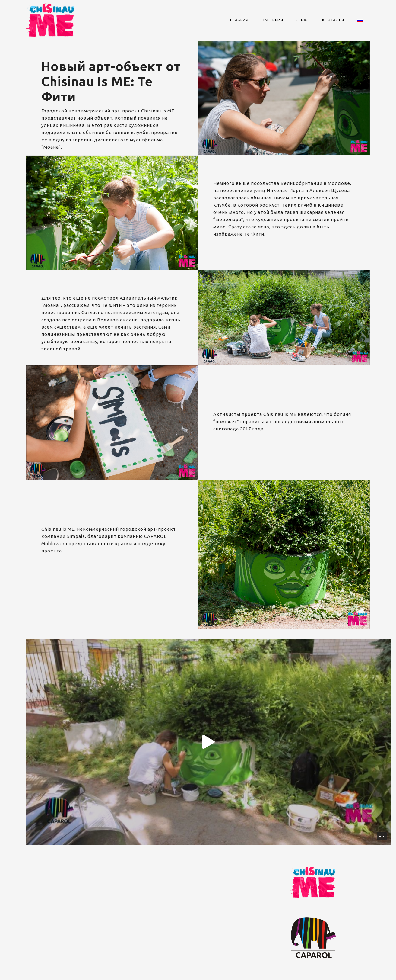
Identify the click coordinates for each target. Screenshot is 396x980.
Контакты (333, 20)
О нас (303, 20)
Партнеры (272, 20)
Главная (239, 20)
